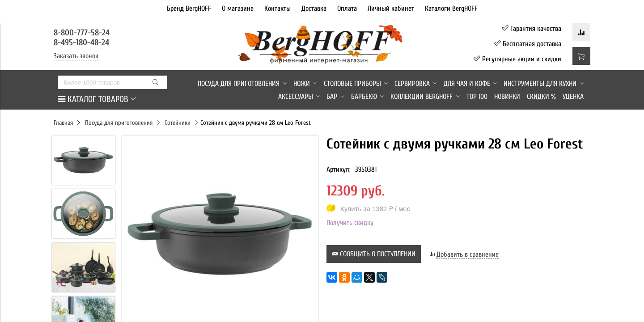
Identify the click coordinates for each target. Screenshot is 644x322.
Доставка (314, 8)
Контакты (278, 8)
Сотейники (178, 123)
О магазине (238, 8)
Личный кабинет (391, 8)
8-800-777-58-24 (83, 33)
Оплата (347, 8)
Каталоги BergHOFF (451, 8)
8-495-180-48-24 (81, 42)
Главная (63, 123)
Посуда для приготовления (119, 123)
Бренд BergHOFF (189, 8)
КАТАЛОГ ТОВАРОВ (97, 99)
